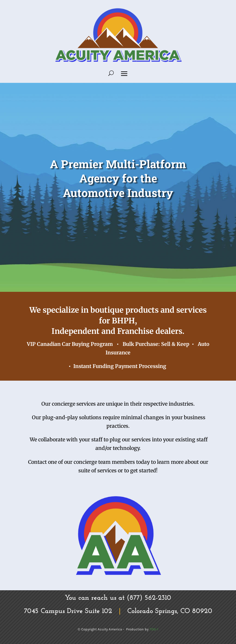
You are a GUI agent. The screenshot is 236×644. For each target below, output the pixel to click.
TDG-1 (154, 629)
